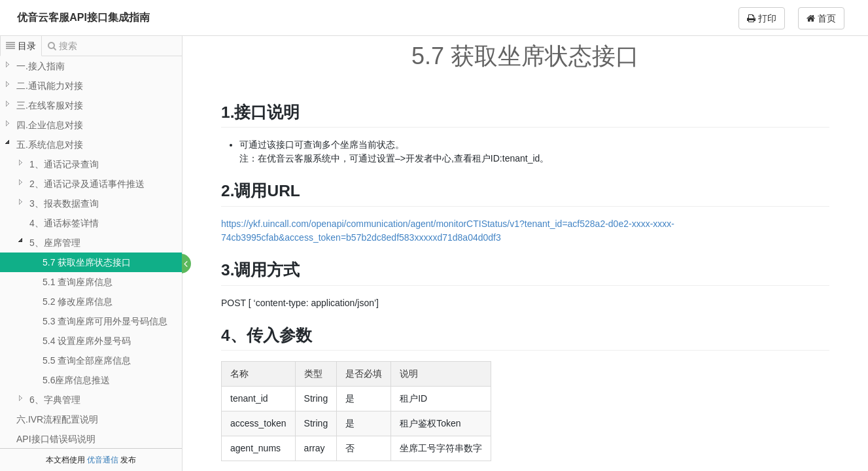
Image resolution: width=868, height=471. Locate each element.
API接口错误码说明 (56, 439)
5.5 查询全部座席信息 (87, 360)
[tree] (91, 262)
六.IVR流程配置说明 (57, 419)
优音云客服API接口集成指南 (83, 17)
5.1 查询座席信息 (78, 282)
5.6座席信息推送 (76, 380)
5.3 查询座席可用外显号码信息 (105, 321)
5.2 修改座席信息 (78, 302)
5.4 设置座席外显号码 (87, 341)
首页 (821, 18)
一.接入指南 (41, 66)
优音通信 (103, 460)
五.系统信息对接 (50, 145)
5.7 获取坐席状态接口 (87, 262)
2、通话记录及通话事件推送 (87, 184)
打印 (762, 18)
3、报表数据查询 (64, 203)
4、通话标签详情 (64, 223)
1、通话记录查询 (64, 164)
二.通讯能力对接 (50, 86)
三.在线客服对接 (50, 105)
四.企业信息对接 (50, 125)
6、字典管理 (55, 400)
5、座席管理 (55, 243)
